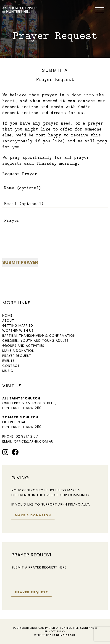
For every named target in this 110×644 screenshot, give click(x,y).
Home (7, 315)
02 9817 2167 (27, 436)
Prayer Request (17, 356)
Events (9, 361)
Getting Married (18, 326)
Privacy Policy (55, 632)
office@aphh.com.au (34, 441)
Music (8, 371)
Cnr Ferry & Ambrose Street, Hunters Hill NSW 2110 (29, 405)
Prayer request (31, 592)
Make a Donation (18, 351)
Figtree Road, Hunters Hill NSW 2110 (22, 424)
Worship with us (18, 331)
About (8, 321)
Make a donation (33, 515)
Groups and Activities (23, 346)
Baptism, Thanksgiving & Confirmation (39, 336)
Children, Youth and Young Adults (35, 341)
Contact (11, 366)
